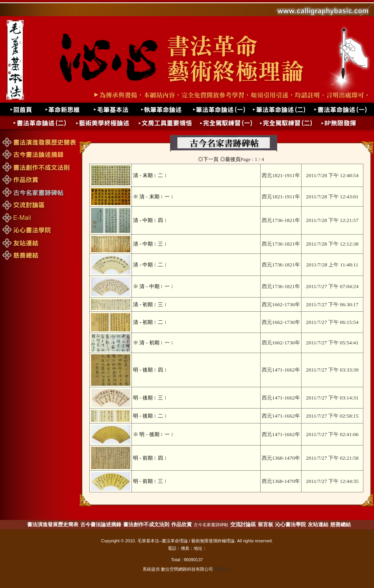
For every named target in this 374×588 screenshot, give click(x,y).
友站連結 (318, 524)
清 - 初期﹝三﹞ (151, 304)
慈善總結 (341, 524)
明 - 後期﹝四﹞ (151, 370)
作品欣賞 (181, 524)
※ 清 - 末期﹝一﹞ (154, 197)
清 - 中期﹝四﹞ (151, 220)
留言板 (266, 524)
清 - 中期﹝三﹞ (151, 244)
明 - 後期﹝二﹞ (151, 416)
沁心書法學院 (291, 524)
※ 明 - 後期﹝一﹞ (154, 434)
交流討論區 (243, 524)
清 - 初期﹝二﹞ (151, 322)
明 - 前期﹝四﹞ (151, 458)
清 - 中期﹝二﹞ (151, 265)
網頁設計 (223, 569)
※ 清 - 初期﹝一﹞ (154, 343)
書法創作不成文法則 (146, 524)
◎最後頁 (230, 159)
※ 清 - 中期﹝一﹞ (154, 286)
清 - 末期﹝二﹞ (151, 175)
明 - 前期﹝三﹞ (151, 481)
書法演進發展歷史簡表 (53, 524)
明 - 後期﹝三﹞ (151, 398)
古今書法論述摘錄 (101, 524)
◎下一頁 (208, 159)
